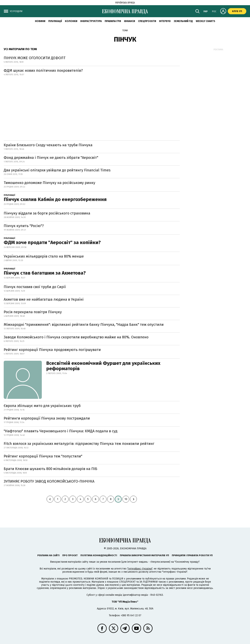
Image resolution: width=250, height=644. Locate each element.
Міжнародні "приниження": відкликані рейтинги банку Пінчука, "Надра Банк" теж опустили (84, 324)
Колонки (71, 21)
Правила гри (113, 21)
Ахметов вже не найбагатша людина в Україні (44, 299)
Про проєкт (70, 555)
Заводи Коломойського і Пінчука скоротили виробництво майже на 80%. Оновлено (76, 337)
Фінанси (129, 21)
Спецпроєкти (147, 21)
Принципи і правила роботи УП (192, 555)
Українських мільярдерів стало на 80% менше (44, 256)
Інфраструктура (91, 21)
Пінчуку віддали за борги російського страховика (47, 213)
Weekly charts (206, 21)
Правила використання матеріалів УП (144, 555)
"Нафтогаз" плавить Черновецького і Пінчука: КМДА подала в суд (61, 431)
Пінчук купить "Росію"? (24, 226)
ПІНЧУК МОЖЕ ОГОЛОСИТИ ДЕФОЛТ (35, 58)
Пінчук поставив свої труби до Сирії (35, 287)
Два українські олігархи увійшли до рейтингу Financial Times (57, 170)
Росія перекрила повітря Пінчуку (33, 312)
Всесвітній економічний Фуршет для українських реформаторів (103, 366)
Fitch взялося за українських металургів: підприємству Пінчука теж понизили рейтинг (79, 444)
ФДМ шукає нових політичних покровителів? (43, 70)
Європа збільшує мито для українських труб (42, 406)
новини (40, 21)
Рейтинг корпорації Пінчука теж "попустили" (43, 456)
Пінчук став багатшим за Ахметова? (45, 273)
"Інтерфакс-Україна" (140, 569)
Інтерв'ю (165, 21)
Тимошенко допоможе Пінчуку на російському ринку (49, 183)
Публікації (55, 21)
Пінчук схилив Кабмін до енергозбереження (55, 199)
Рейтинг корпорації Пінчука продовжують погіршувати (52, 350)
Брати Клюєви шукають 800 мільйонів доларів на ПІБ (50, 469)
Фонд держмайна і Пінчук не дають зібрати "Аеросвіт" (51, 158)
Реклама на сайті (48, 555)
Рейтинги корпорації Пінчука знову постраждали (47, 418)
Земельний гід (183, 21)
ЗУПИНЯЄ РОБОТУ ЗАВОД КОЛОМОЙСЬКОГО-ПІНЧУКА (49, 481)
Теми (125, 31)
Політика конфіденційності (99, 555)
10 (126, 499)
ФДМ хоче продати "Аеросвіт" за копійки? (52, 242)
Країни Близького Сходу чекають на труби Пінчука (48, 145)
